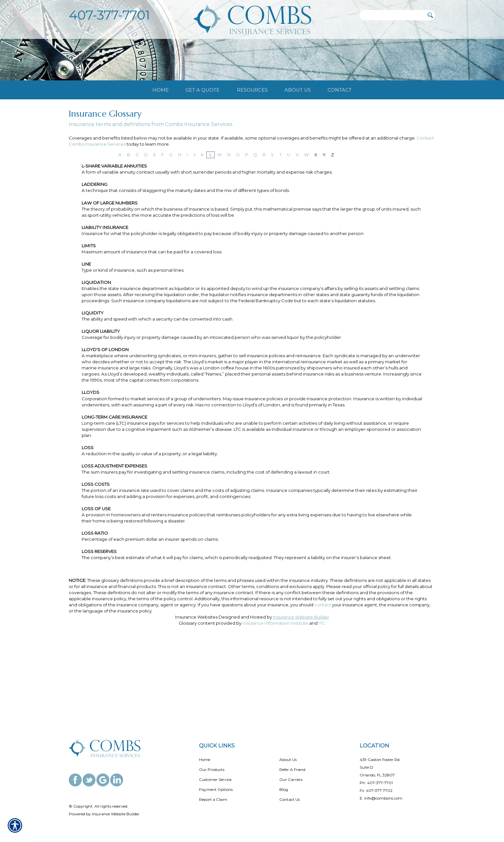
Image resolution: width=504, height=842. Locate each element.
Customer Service (215, 779)
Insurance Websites (196, 698)
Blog (284, 789)
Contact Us (290, 799)
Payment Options (216, 789)
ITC (322, 704)
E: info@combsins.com (381, 798)
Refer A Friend (292, 770)
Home (205, 760)
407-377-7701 (109, 15)
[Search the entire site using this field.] (392, 15)
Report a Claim (213, 799)
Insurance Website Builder (301, 698)
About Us (288, 760)
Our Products (212, 770)
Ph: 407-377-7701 (376, 783)
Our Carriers (291, 779)
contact (323, 686)
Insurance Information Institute (275, 704)
